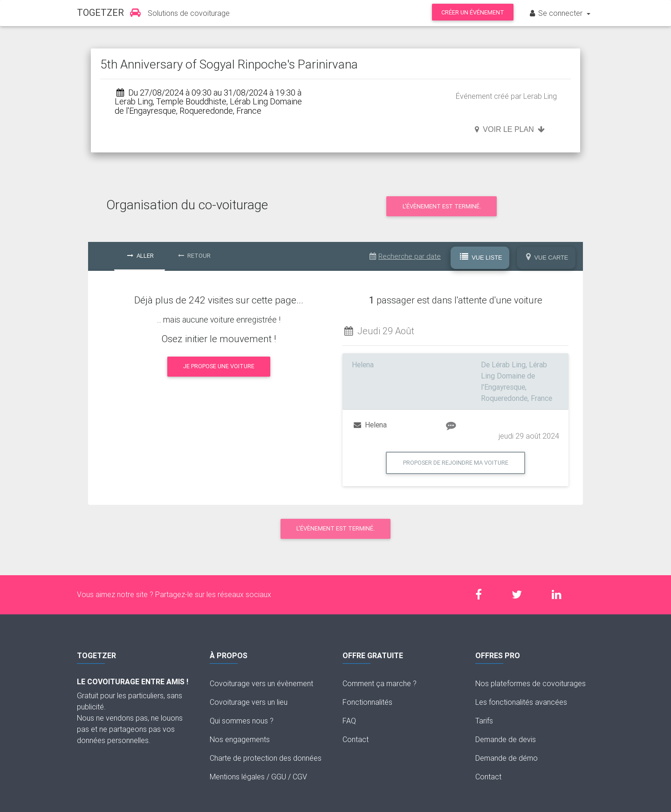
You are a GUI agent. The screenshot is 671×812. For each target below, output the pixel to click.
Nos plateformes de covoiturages (531, 683)
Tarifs (484, 721)
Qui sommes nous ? (242, 721)
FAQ (349, 721)
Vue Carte (547, 257)
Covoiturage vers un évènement (261, 683)
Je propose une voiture (219, 366)
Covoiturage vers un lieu (249, 702)
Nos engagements (240, 739)
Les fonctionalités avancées (521, 702)
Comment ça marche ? (380, 683)
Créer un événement (473, 12)
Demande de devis (506, 739)
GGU (279, 777)
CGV (300, 777)
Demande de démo (507, 758)
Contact (356, 739)
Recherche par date (405, 256)
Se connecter (556, 13)
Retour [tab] (194, 256)
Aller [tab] (140, 256)
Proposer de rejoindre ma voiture (456, 463)
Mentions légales (237, 777)
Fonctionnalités (367, 702)
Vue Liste (481, 257)
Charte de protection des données (266, 758)
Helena (370, 425)
